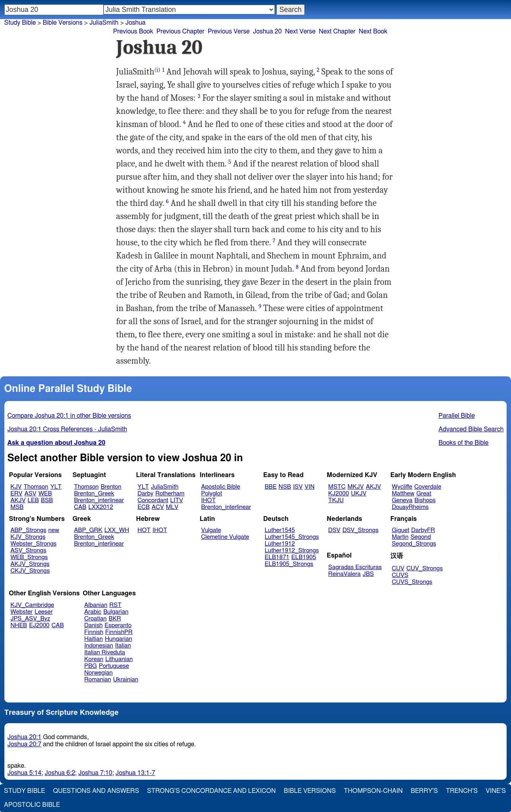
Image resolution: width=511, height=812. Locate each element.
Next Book (373, 31)
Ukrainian (126, 680)
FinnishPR (119, 632)
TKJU (336, 500)
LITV (176, 500)
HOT (144, 530)
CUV (398, 568)
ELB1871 (277, 557)
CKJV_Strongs (30, 571)
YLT (56, 487)
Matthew (403, 494)
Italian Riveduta (105, 653)
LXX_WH (117, 530)
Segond (421, 537)
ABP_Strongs (28, 530)
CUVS (400, 575)
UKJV (359, 494)
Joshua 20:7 (24, 744)
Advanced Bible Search (471, 429)
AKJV (18, 500)
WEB (45, 494)
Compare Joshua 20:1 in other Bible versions (70, 416)
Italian (123, 646)
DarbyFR (423, 530)
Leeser (44, 612)
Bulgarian (116, 612)
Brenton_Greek (94, 494)
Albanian (96, 605)
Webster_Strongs (33, 544)
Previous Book (133, 31)
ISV (298, 487)
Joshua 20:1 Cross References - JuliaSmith (68, 429)
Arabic (93, 612)
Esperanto (118, 625)
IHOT (209, 500)
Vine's (496, 791)
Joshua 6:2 (60, 773)
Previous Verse (228, 31)
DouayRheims (410, 507)
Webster (22, 612)
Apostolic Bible (32, 805)
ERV (16, 494)
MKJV (355, 487)
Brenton (111, 487)
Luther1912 (280, 544)
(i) (157, 70)
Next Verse (300, 31)
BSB (47, 500)
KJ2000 (339, 494)
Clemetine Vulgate (225, 537)
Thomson (36, 487)
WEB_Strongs (29, 557)
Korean (94, 659)
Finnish (94, 632)
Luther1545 (280, 530)
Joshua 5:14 (24, 773)
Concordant (153, 500)
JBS (368, 574)
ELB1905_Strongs (289, 564)
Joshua (136, 23)
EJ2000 (39, 625)
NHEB (19, 625)
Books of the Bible (464, 443)
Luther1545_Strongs (292, 537)
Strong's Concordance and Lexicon (211, 791)
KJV (16, 487)
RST (116, 605)
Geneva (402, 500)
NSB (285, 487)
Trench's (462, 791)
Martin (400, 537)
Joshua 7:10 (95, 773)
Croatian (96, 619)
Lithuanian (119, 659)
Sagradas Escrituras (355, 567)
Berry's (424, 791)
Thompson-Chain (373, 791)
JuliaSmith (165, 487)
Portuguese (114, 666)
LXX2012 (101, 507)
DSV (334, 530)
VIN (310, 487)
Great (424, 494)
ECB (143, 507)
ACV (158, 507)
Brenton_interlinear (99, 500)
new (54, 530)
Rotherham (170, 494)
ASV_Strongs (28, 551)
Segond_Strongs (414, 544)
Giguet (401, 530)
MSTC (337, 487)
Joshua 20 (267, 31)
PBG (91, 666)
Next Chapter (337, 31)
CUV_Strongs (424, 568)
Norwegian (99, 673)
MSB (17, 507)
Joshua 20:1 (24, 737)
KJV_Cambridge (32, 605)
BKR (115, 619)
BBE (271, 487)
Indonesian (99, 646)
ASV (30, 494)
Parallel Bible (457, 416)
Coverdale (428, 487)
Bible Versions (63, 23)
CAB (80, 507)
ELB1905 (304, 557)
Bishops (425, 500)
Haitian (94, 639)
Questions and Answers (96, 791)
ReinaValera (344, 574)
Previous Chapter (181, 31)
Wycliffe (402, 487)
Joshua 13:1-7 (135, 773)
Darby (145, 494)
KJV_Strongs (28, 537)
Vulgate (211, 530)
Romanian (98, 680)
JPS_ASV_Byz (30, 619)
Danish (94, 625)
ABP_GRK (88, 530)
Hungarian (118, 639)
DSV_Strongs (361, 530)
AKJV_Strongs (30, 564)
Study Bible (20, 23)
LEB (33, 500)
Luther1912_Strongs (292, 551)
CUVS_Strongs (412, 582)
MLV (172, 507)
